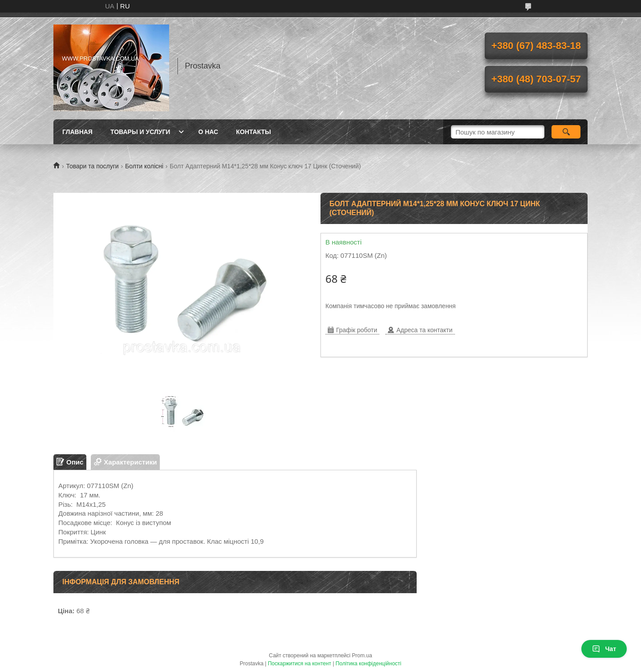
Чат (604, 649)
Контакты (253, 132)
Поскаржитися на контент (300, 664)
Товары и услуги (140, 132)
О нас (208, 132)
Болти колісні (144, 166)
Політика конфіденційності (369, 664)
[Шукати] (566, 132)
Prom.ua (362, 656)
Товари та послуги (92, 166)
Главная (77, 132)
